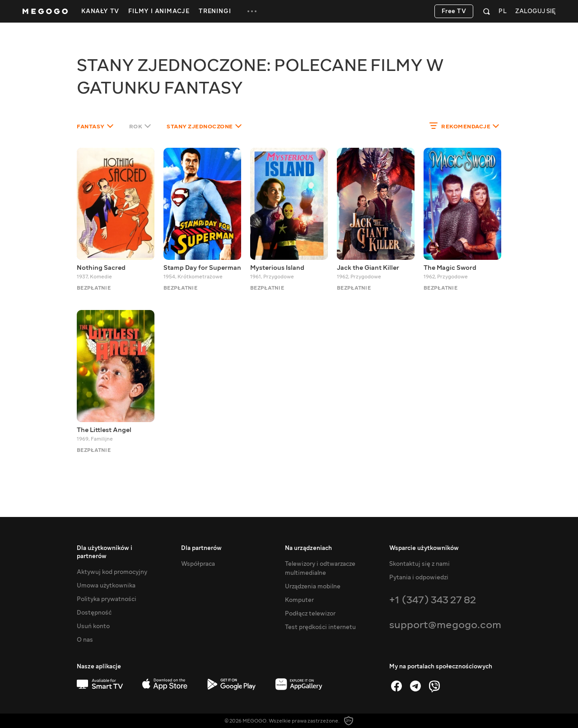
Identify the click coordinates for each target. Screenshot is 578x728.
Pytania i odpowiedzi (419, 578)
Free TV (454, 11)
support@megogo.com (445, 625)
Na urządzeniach (308, 548)
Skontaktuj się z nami (420, 564)
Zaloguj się (535, 12)
